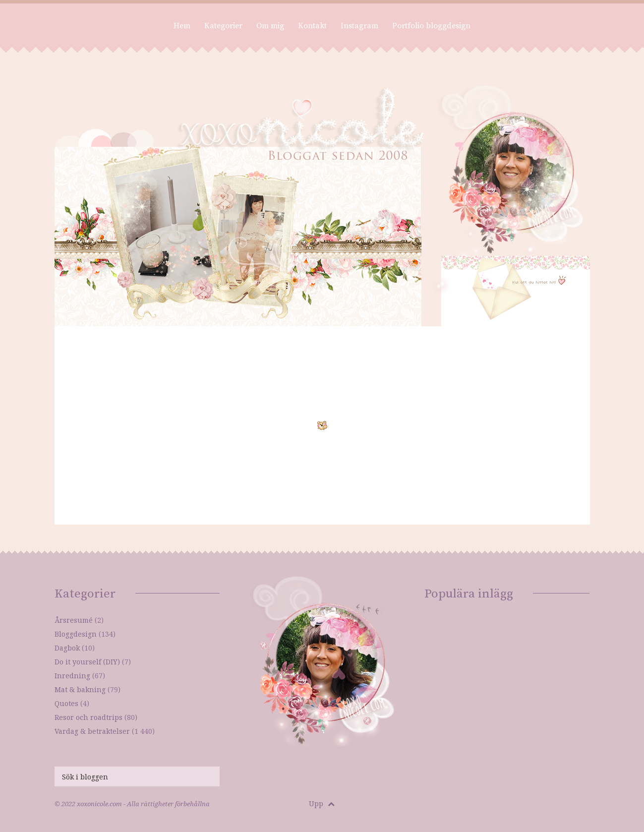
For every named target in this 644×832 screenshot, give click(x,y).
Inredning (72, 676)
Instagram (359, 26)
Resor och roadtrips (88, 717)
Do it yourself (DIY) (87, 662)
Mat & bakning (80, 689)
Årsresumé (74, 620)
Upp (322, 803)
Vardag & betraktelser (92, 731)
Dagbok (67, 648)
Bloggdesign (76, 634)
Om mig (270, 26)
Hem (182, 26)
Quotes (66, 703)
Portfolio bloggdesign (431, 26)
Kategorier (223, 26)
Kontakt (312, 26)
